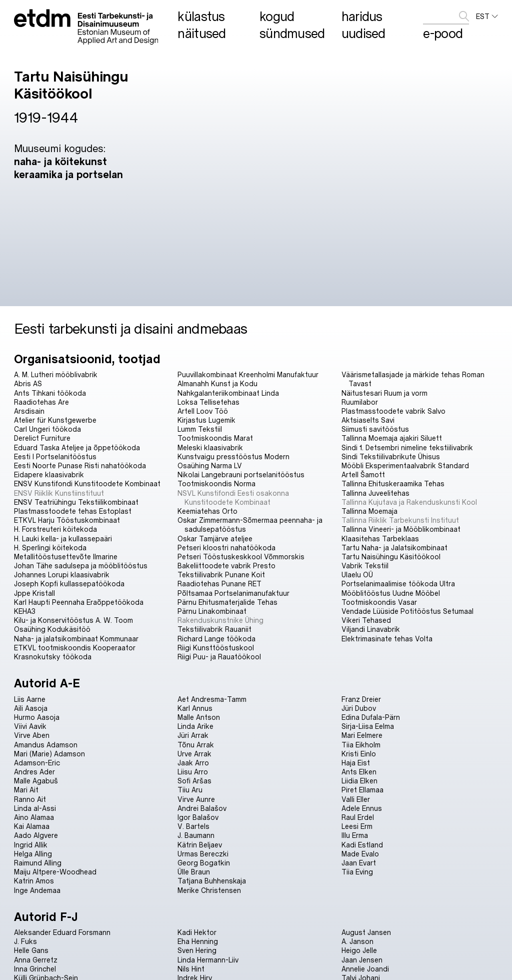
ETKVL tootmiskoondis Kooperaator (75, 648)
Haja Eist (356, 763)
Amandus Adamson (46, 745)
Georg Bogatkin (204, 863)
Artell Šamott (363, 474)
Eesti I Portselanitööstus (55, 456)
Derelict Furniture (42, 438)
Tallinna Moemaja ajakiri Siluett (392, 438)
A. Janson (357, 941)
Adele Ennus (362, 808)
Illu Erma (355, 835)
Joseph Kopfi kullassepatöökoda (69, 584)
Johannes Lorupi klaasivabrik (62, 575)
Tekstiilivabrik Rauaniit (214, 629)
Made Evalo (360, 854)
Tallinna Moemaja (369, 511)
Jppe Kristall (34, 593)
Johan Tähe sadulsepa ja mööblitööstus (81, 566)
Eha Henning (198, 941)
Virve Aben (32, 735)
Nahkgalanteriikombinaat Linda (228, 393)
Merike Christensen (209, 890)
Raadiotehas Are (41, 402)
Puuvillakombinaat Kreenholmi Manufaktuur (248, 374)
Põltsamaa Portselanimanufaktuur (233, 593)
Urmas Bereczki (203, 854)
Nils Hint (191, 969)
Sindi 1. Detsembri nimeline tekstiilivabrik (407, 447)
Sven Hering (197, 950)
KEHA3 (25, 611)
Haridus (362, 16)
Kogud (277, 16)
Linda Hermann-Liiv (208, 960)
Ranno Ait (30, 799)
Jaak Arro (193, 763)
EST (487, 17)
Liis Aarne (30, 699)
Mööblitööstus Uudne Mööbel (391, 593)
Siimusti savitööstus (375, 429)
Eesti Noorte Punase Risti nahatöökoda (80, 465)
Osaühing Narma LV (210, 465)
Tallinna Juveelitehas (375, 493)
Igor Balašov (198, 817)
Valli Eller (356, 799)
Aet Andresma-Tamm (212, 699)
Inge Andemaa (37, 890)
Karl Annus (195, 708)
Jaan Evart (359, 863)
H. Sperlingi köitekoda (50, 548)
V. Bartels (193, 826)
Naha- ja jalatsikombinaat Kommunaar (76, 639)
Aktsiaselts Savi (368, 420)
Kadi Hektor (197, 932)
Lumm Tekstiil (200, 429)
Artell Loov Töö (203, 411)
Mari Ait (26, 790)
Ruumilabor (360, 402)
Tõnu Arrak (196, 745)
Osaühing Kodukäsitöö (52, 629)
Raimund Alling (38, 863)
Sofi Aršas (194, 781)
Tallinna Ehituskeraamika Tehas (393, 483)
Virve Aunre (196, 799)
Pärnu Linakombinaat (212, 611)
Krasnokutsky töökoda (53, 657)
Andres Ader (34, 772)
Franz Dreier (361, 699)
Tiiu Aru (190, 790)
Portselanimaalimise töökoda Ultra (398, 584)
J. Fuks (25, 941)
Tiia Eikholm (361, 745)
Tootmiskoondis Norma (216, 483)
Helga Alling (33, 854)
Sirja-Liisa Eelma (368, 726)
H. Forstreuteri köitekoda (55, 529)
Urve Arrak (194, 754)
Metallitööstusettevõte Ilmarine (66, 557)
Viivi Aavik (30, 726)
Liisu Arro (193, 772)
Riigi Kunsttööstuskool (216, 648)
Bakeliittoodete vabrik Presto (226, 566)
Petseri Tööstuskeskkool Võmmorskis (241, 557)
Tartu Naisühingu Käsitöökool (391, 557)
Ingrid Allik (31, 845)
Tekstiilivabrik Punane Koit (221, 575)
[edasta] (464, 16)
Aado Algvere (36, 835)
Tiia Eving (357, 872)
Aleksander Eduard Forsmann (62, 932)
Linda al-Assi (35, 808)
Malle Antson (199, 717)
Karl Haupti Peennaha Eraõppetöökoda (79, 602)
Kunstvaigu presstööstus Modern (233, 456)
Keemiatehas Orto (207, 511)
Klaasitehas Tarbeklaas (380, 539)
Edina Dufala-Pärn (371, 717)
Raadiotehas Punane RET (219, 584)
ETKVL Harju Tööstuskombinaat (67, 520)
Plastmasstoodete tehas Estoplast (73, 511)
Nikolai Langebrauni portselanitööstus (241, 474)
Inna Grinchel (35, 969)
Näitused (201, 33)
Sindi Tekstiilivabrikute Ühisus (391, 456)
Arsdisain (29, 411)
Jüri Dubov (359, 708)
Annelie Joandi (365, 969)
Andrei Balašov (202, 808)
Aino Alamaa (34, 817)
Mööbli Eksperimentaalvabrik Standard (405, 465)
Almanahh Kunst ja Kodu (217, 383)
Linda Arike (195, 726)
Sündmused (292, 33)
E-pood (443, 33)
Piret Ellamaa (362, 790)
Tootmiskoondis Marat (215, 438)
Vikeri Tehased (366, 620)
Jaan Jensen (362, 960)
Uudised (363, 33)
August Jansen (366, 932)
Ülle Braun (194, 872)
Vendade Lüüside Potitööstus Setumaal (407, 611)
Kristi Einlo (359, 754)
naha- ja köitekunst (60, 161)
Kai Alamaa (32, 826)
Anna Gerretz (36, 960)
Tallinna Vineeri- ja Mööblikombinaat (401, 529)
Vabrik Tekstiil (365, 566)
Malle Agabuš (36, 781)
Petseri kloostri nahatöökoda (226, 548)
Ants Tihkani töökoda (50, 393)
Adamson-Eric (37, 763)
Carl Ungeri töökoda (47, 429)
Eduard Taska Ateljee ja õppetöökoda (77, 447)
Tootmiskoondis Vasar (379, 602)
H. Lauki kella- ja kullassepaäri (63, 539)
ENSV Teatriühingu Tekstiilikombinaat (76, 502)
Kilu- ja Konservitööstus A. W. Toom (73, 620)
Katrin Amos (34, 881)
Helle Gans (31, 950)
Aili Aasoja (31, 708)
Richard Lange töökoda (216, 639)
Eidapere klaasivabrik (49, 474)
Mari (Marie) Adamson (49, 754)
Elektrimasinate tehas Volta (387, 639)
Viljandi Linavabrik (371, 629)
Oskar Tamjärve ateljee (215, 539)
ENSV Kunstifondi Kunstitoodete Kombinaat (87, 483)
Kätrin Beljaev (200, 845)
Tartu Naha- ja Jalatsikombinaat (394, 548)
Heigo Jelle (359, 950)
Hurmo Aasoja (37, 717)
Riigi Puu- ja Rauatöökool (219, 657)
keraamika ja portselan (68, 174)
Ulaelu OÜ (357, 575)
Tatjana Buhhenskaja (212, 881)
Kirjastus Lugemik (206, 420)
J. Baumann (196, 835)
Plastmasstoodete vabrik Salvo (393, 411)
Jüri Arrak (193, 735)
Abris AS (28, 383)
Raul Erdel (358, 817)
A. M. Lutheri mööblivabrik (56, 374)
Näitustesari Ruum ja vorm (384, 393)
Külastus (201, 16)
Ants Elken (359, 772)
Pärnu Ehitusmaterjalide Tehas (227, 602)
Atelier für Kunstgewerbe (55, 420)
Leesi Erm (357, 826)
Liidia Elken (359, 781)
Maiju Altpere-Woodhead (55, 872)
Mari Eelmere (362, 735)
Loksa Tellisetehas (208, 402)
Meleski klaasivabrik (210, 447)
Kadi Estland (362, 845)
